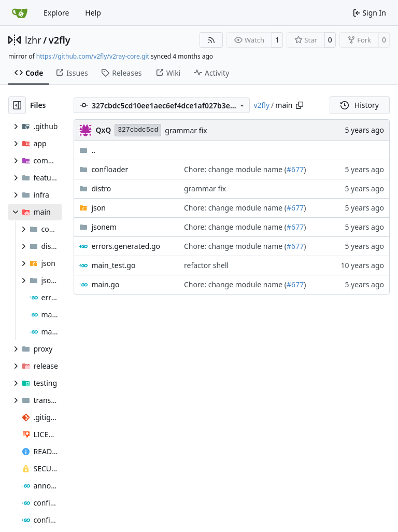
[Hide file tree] (17, 105)
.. (87, 150)
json (98, 208)
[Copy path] (300, 105)
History (360, 105)
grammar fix (186, 130)
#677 (295, 169)
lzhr (33, 40)
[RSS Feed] (211, 40)
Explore (56, 13)
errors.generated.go (126, 246)
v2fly (60, 40)
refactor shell (206, 265)
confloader (110, 169)
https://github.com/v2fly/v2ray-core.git (93, 56)
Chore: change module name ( (235, 169)
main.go (105, 284)
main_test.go (113, 265)
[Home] (20, 13)
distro (101, 188)
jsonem (104, 227)
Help (93, 13)
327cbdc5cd (138, 130)
